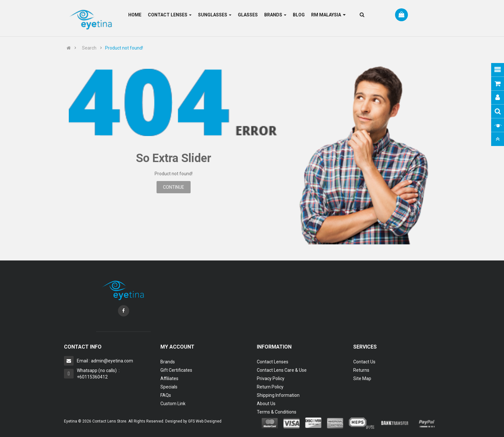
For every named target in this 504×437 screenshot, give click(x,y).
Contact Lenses (273, 362)
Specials (169, 387)
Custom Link (173, 404)
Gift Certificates (176, 370)
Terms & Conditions (277, 412)
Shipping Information (278, 395)
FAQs (166, 395)
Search (89, 48)
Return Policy (270, 387)
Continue (174, 187)
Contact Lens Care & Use (282, 370)
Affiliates (169, 378)
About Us (266, 404)
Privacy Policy (271, 378)
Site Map (362, 378)
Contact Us (364, 362)
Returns (361, 370)
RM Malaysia (328, 15)
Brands (168, 362)
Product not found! (124, 48)
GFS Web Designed (205, 421)
